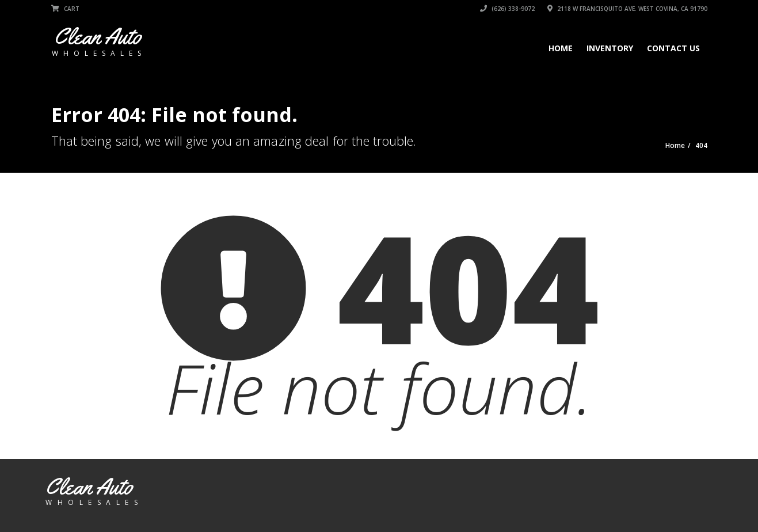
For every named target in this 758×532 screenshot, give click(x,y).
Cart (65, 9)
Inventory (610, 48)
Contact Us (673, 48)
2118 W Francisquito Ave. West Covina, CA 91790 (627, 9)
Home (561, 48)
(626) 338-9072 (507, 9)
